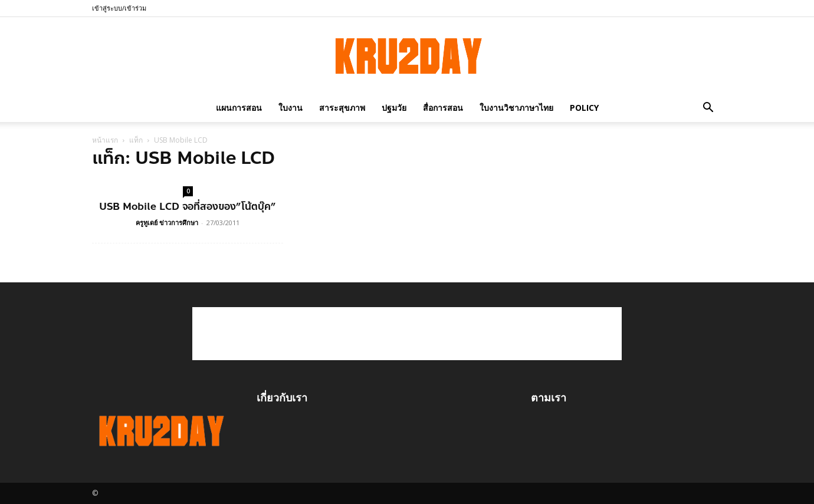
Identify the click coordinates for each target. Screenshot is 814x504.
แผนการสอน (239, 108)
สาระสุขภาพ (342, 108)
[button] (708, 108)
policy (584, 108)
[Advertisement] (407, 334)
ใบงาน (291, 108)
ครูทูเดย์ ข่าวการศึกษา (167, 223)
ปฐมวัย (394, 108)
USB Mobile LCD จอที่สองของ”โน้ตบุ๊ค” (188, 206)
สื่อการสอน (443, 108)
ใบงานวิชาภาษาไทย (516, 108)
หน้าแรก (105, 140)
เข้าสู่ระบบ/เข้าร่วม (119, 8)
